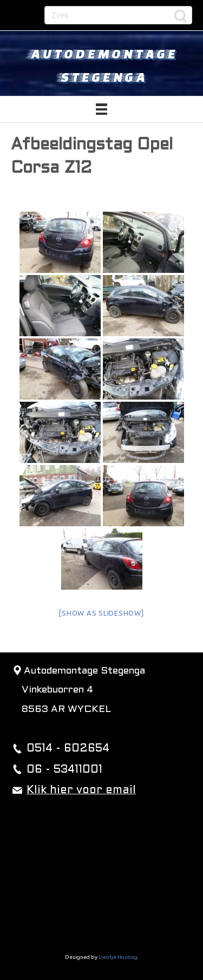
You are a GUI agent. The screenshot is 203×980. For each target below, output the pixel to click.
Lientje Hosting (118, 957)
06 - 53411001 (64, 770)
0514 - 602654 (68, 749)
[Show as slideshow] (101, 613)
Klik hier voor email (81, 790)
